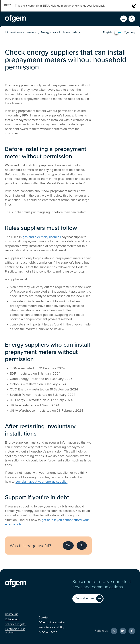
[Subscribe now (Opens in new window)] (88, 599)
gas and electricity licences (42, 237)
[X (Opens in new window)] (114, 631)
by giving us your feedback (88, 6)
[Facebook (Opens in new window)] (132, 631)
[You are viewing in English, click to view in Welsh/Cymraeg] (119, 32)
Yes (68, 545)
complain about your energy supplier (41, 482)
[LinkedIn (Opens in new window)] (123, 631)
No (82, 545)
